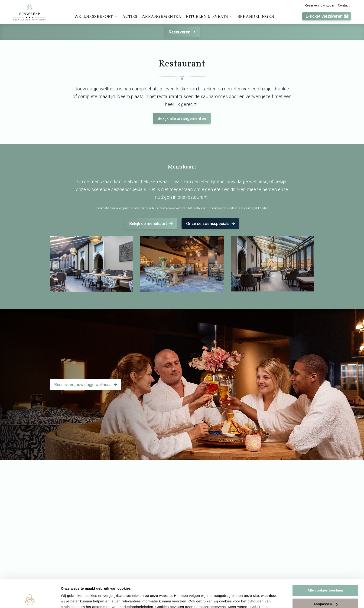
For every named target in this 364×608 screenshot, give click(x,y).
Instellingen (71, 599)
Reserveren (183, 32)
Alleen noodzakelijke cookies (325, 591)
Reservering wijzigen (320, 5)
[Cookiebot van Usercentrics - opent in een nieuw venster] (30, 599)
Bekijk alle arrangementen (182, 118)
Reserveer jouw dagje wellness (86, 385)
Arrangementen (162, 17)
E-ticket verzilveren (327, 16)
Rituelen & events (209, 17)
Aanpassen (325, 577)
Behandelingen (256, 17)
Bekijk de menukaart (151, 223)
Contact (344, 5)
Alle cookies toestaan (325, 564)
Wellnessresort (96, 17)
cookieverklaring (76, 586)
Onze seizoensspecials (211, 223)
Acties (130, 17)
